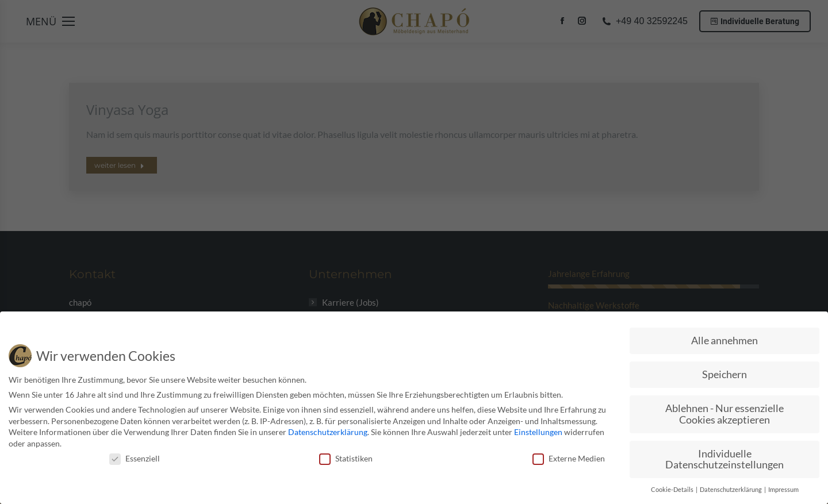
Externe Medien (569, 458)
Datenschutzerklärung (328, 432)
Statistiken (346, 458)
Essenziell (135, 458)
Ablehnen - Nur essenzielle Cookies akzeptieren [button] (724, 414)
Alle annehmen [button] (724, 341)
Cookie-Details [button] (673, 490)
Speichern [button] (724, 374)
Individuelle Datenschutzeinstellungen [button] (724, 459)
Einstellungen (538, 432)
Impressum (783, 490)
